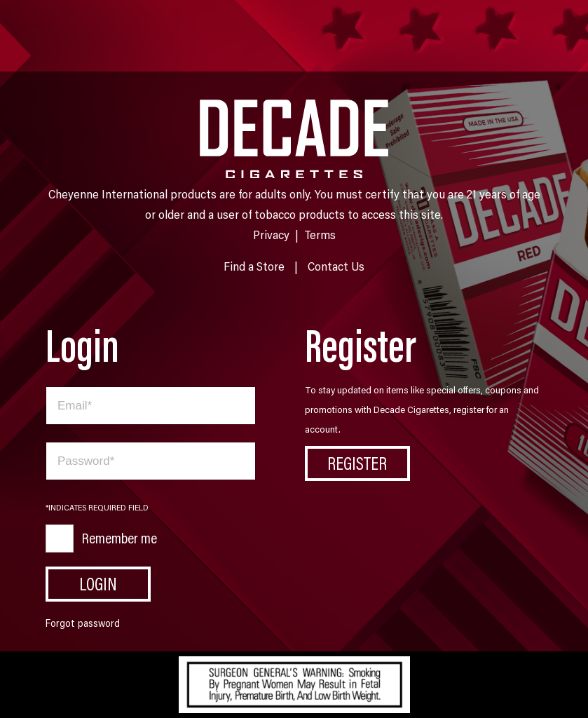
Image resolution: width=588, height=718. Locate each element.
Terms (320, 234)
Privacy (271, 234)
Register (357, 463)
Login (98, 583)
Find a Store (254, 266)
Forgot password (83, 623)
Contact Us (336, 266)
